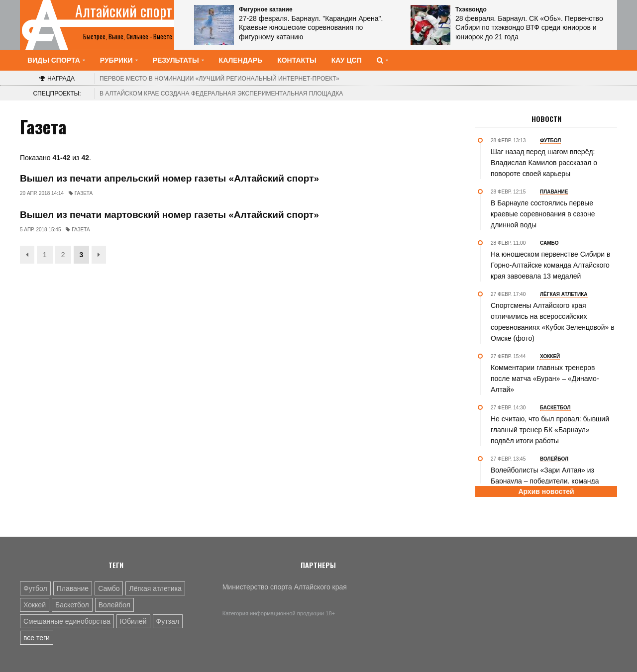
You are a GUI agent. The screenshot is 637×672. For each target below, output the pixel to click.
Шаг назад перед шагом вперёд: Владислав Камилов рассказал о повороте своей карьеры (544, 163)
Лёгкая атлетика (155, 588)
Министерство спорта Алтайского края (285, 587)
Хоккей (35, 605)
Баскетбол (72, 605)
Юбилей (133, 621)
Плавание (73, 588)
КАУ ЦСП (347, 60)
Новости (546, 119)
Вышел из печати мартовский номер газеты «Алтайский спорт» (169, 215)
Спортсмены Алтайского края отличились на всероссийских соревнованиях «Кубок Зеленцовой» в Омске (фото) (553, 322)
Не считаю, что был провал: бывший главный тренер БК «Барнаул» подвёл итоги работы (550, 430)
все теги (37, 638)
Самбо (109, 588)
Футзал (168, 621)
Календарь (241, 60)
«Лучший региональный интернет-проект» (219, 79)
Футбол (35, 588)
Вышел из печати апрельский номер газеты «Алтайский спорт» (169, 178)
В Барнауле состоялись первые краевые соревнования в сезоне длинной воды (543, 214)
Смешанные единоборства (67, 621)
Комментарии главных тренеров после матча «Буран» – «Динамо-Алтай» (545, 379)
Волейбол (114, 605)
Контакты (297, 60)
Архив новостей (546, 491)
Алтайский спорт (124, 11)
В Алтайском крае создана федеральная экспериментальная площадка (221, 94)
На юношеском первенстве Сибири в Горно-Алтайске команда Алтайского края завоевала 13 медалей (550, 265)
